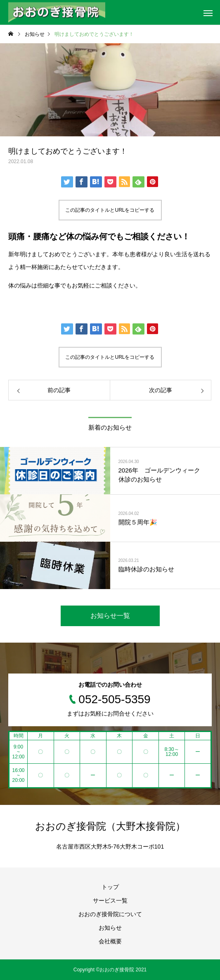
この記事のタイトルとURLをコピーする (110, 210)
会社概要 (110, 941)
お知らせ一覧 (110, 616)
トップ (110, 887)
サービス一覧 (110, 900)
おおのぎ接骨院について (110, 914)
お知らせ (110, 928)
